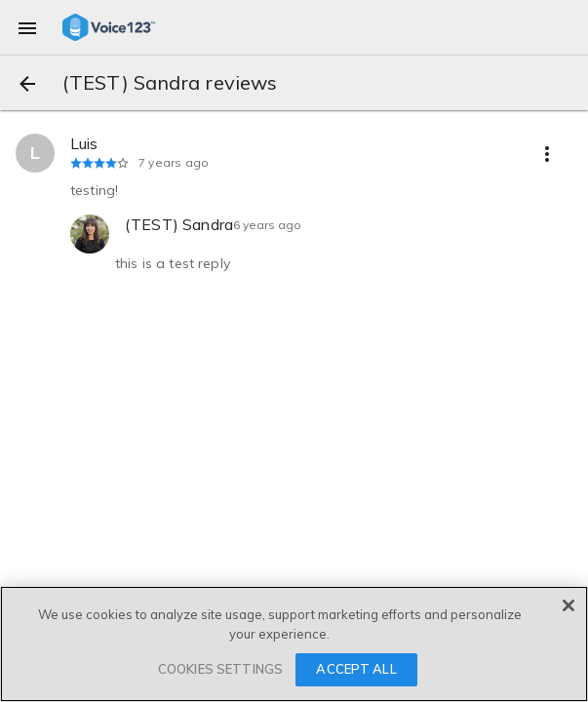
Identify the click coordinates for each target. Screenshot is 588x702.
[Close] (568, 605)
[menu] (27, 27)
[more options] (547, 153)
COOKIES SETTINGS (220, 669)
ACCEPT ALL (356, 669)
